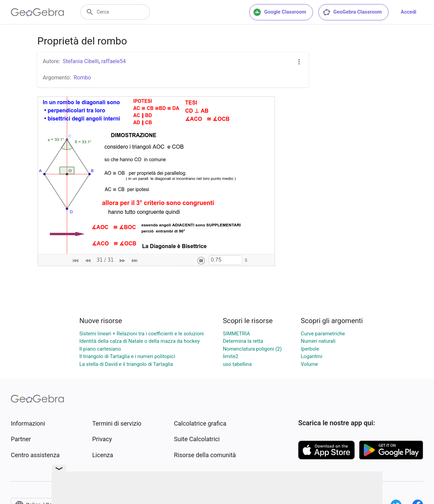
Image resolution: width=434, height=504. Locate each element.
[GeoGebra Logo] (37, 12)
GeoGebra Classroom (352, 12)
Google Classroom (280, 12)
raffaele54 (113, 61)
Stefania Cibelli (81, 61)
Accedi (409, 12)
